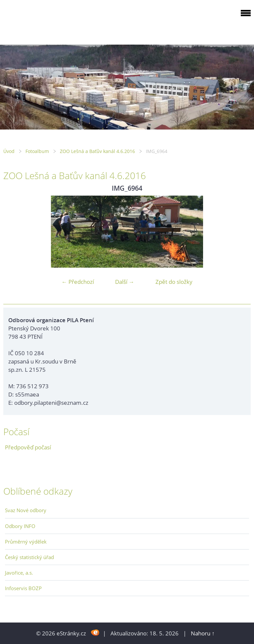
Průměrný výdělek (26, 542)
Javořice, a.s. (19, 573)
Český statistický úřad (29, 557)
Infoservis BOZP (23, 588)
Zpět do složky (174, 282)
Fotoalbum (37, 151)
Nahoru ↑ (203, 633)
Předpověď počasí (28, 447)
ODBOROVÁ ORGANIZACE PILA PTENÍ (45, 21)
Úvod (9, 151)
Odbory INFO (20, 526)
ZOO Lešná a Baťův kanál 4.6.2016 (97, 151)
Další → (125, 282)
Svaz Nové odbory (26, 510)
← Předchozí (78, 282)
